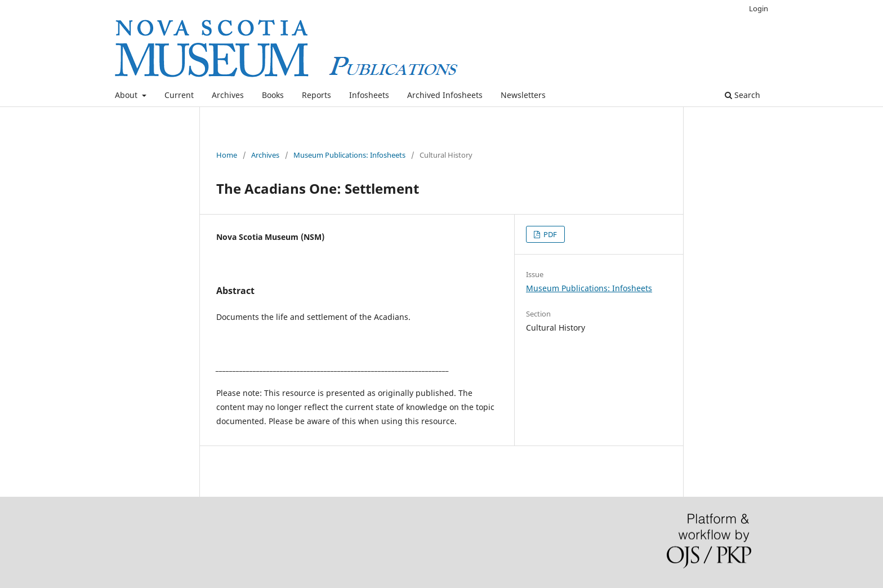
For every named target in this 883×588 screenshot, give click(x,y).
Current (179, 95)
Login (759, 8)
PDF (549, 234)
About (127, 95)
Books (273, 95)
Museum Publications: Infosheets (349, 155)
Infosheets (369, 95)
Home (227, 155)
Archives (228, 95)
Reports (316, 95)
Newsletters (523, 95)
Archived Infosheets (445, 95)
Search (742, 95)
